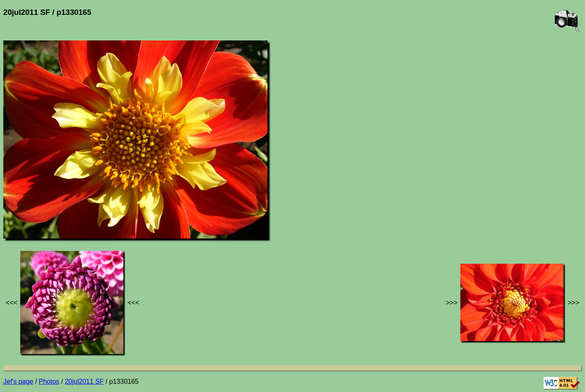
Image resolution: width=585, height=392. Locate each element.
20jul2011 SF (84, 381)
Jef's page (18, 381)
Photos (49, 381)
